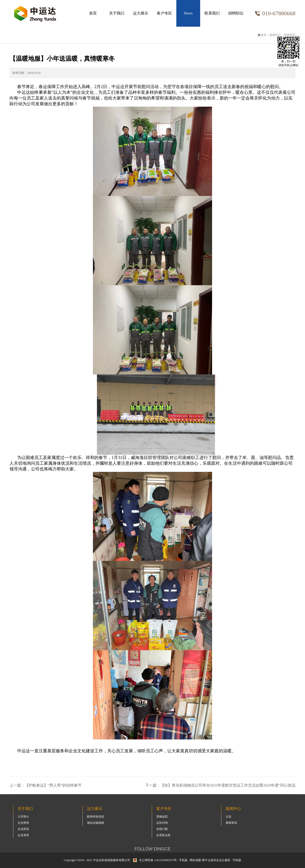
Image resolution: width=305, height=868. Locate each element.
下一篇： (220, 785)
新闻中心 (275, 35)
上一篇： (46, 785)
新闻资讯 (290, 35)
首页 (93, 13)
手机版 (183, 860)
